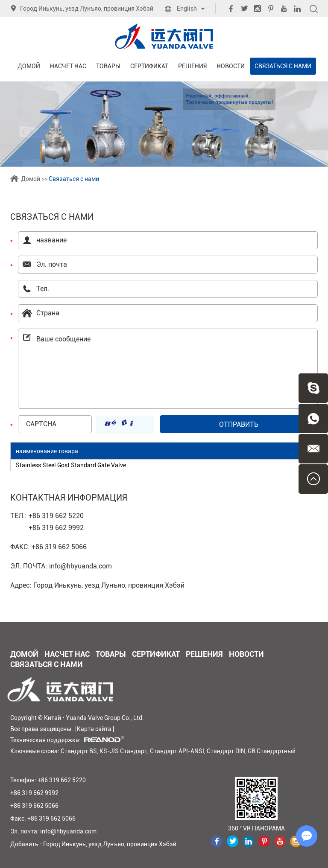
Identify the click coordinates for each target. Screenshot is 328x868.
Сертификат (149, 66)
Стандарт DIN (226, 751)
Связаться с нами (283, 66)
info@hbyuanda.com (81, 566)
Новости (231, 66)
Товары (108, 66)
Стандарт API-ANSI (177, 751)
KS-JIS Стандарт (123, 751)
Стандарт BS (79, 751)
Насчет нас (68, 66)
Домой (29, 66)
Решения (192, 66)
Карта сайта (94, 729)
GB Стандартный (272, 751)
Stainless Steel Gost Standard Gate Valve (71, 465)
